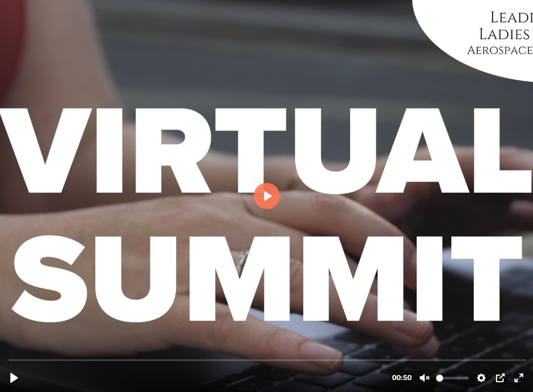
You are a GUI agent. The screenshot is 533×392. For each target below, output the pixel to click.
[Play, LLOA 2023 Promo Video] (14, 378)
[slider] (268, 360)
